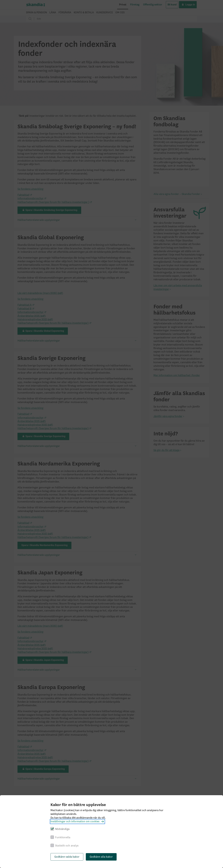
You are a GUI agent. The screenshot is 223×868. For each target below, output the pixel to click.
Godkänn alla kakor (101, 857)
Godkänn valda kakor (67, 857)
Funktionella (63, 837)
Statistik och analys (67, 846)
